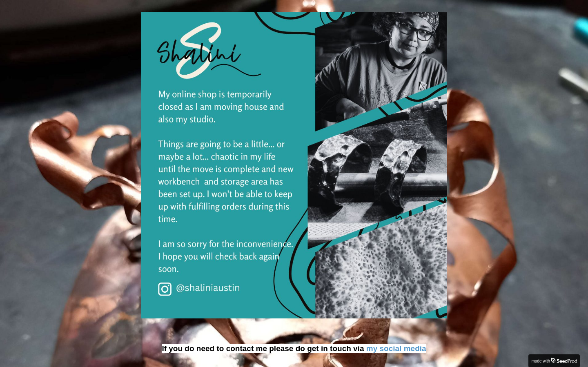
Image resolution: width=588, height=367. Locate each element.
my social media (396, 348)
